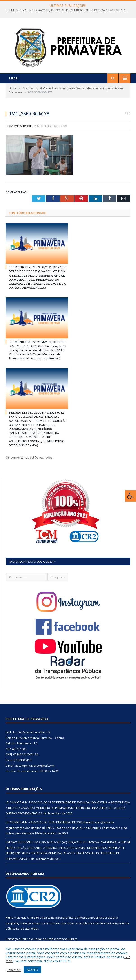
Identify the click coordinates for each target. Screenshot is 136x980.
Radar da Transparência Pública (56, 939)
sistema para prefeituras (61, 918)
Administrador (22, 126)
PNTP (25, 939)
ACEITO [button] (32, 970)
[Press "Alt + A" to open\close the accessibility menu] (130, 496)
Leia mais (14, 970)
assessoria (110, 918)
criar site (33, 918)
